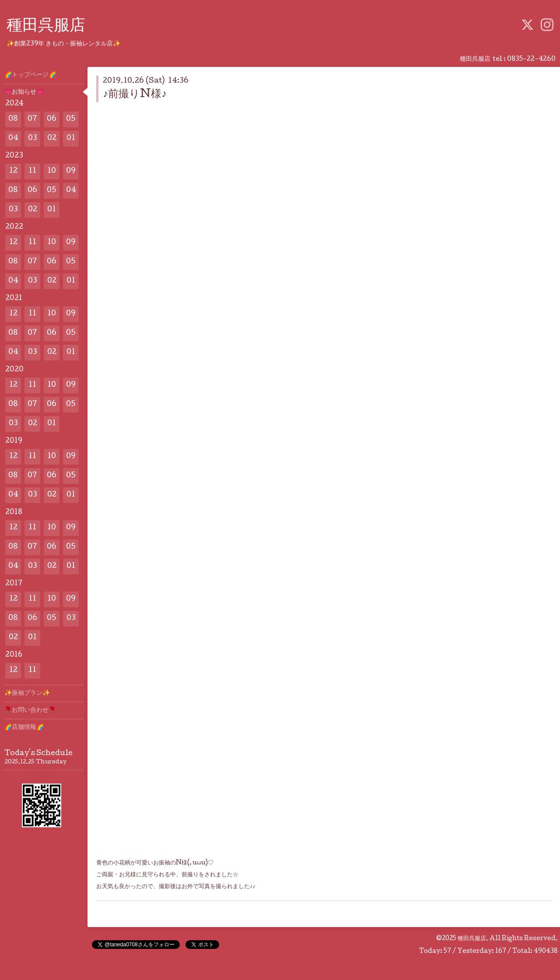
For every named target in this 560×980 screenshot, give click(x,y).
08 (13, 119)
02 (52, 138)
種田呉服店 (46, 27)
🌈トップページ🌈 (30, 75)
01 (71, 138)
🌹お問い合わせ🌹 (30, 710)
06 (52, 119)
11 (32, 171)
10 (52, 171)
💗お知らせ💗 (24, 92)
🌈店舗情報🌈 (24, 728)
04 (13, 138)
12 (13, 171)
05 (71, 119)
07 (32, 119)
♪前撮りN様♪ (135, 95)
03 (33, 138)
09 (71, 171)
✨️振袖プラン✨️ (27, 693)
